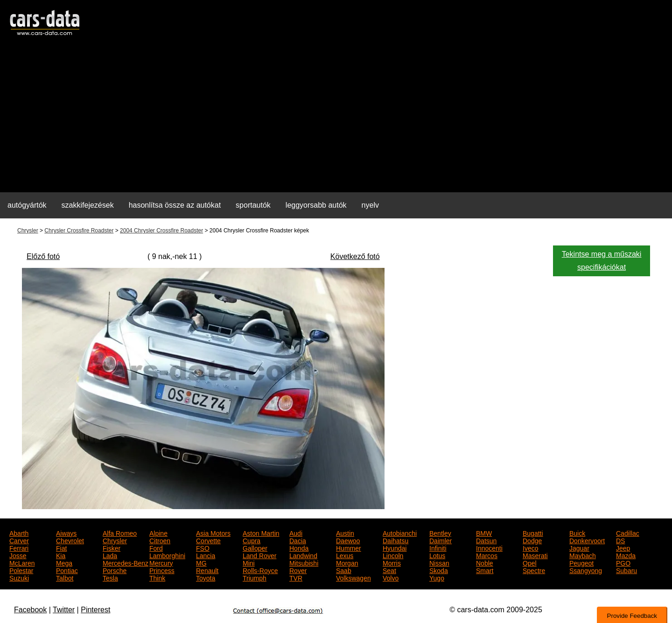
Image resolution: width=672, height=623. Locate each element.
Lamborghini (167, 555)
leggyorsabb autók (316, 205)
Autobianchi (400, 532)
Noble (485, 562)
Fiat (61, 547)
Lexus (345, 555)
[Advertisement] (336, 119)
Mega (64, 562)
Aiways (66, 532)
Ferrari (19, 547)
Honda (299, 547)
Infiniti (438, 547)
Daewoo (348, 540)
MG (201, 562)
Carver (19, 540)
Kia (61, 555)
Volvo (391, 577)
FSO (203, 547)
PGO (623, 562)
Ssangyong (586, 570)
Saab (344, 570)
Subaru (626, 570)
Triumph (255, 577)
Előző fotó (43, 256)
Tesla (110, 577)
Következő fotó (355, 256)
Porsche (115, 570)
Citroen (160, 540)
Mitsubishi (304, 562)
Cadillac (628, 532)
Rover (298, 570)
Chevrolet (70, 540)
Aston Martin (261, 532)
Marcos (487, 555)
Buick (577, 532)
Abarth (19, 532)
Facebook (30, 610)
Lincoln (393, 555)
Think (157, 577)
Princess (162, 570)
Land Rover (259, 555)
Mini (249, 562)
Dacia (298, 540)
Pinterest (95, 610)
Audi (296, 532)
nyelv (370, 205)
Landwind (303, 555)
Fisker (112, 547)
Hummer (349, 547)
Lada (110, 555)
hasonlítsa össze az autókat (175, 205)
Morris (392, 562)
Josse (18, 555)
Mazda (626, 555)
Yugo (437, 577)
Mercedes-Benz (126, 562)
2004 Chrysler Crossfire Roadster (161, 231)
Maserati (535, 555)
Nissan (439, 562)
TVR (296, 577)
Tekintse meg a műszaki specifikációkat (602, 261)
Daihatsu (395, 540)
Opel (530, 562)
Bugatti (533, 532)
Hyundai (395, 547)
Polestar (21, 570)
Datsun (486, 540)
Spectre (534, 570)
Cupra (252, 540)
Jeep (623, 547)
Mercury (161, 562)
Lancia (206, 555)
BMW (484, 532)
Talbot (65, 577)
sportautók (253, 205)
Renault (207, 570)
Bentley (440, 532)
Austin (345, 532)
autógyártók (27, 205)
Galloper (255, 547)
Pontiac (67, 570)
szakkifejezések (88, 205)
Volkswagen (353, 577)
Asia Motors (213, 532)
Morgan (347, 562)
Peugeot (581, 562)
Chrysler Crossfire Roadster (79, 231)
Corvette (208, 540)
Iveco (530, 547)
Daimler (441, 540)
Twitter (64, 610)
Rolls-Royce (260, 570)
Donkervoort (587, 540)
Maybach (583, 555)
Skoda (439, 570)
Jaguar (579, 547)
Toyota (206, 577)
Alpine (158, 532)
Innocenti (489, 547)
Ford (156, 547)
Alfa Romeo (120, 532)
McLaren (22, 562)
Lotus (437, 555)
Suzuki (19, 577)
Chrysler (28, 231)
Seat (389, 570)
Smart (485, 570)
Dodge (532, 540)
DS (620, 540)
